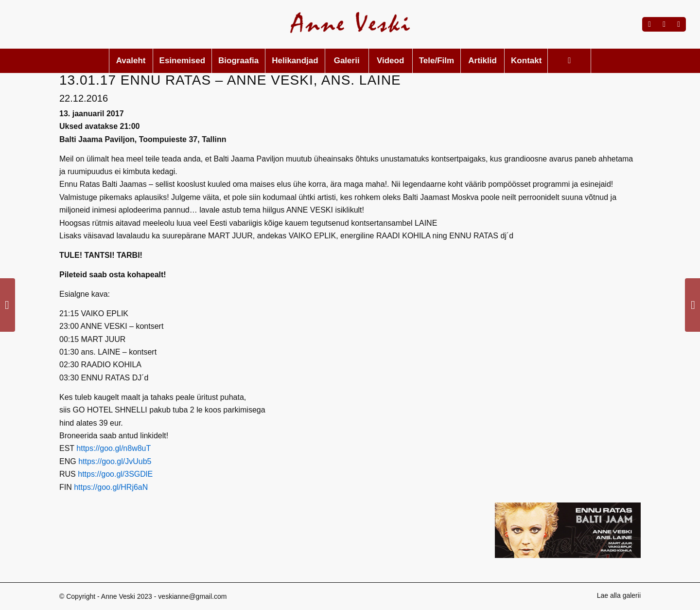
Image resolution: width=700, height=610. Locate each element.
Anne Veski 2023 (127, 596)
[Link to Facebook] (649, 24)
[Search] (569, 61)
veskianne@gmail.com (192, 596)
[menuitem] (131, 61)
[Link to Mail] (679, 24)
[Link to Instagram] (664, 24)
